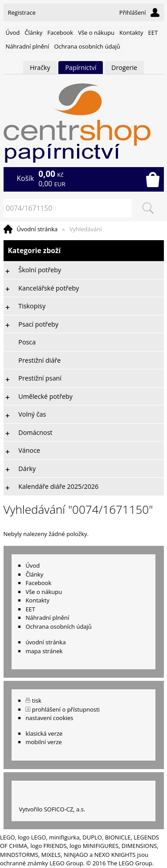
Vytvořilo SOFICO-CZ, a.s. (52, 809)
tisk (37, 700)
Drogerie (124, 68)
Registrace (22, 12)
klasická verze (44, 733)
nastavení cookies (49, 718)
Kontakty (131, 33)
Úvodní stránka (37, 229)
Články (33, 33)
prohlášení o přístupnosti (66, 709)
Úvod (13, 33)
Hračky (40, 68)
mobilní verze (44, 742)
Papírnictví (81, 68)
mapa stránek (44, 651)
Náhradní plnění (28, 46)
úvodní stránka (45, 642)
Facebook (60, 33)
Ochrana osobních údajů (87, 46)
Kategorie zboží (84, 251)
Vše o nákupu (96, 33)
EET (153, 33)
